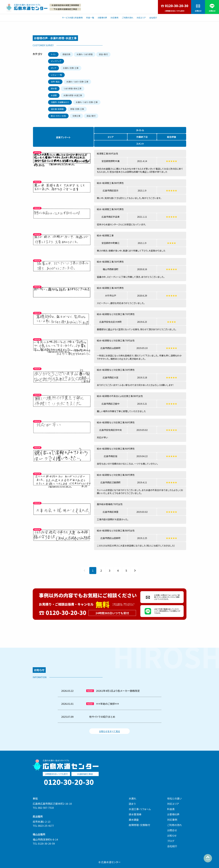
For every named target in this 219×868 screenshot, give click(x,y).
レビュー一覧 (56, 75)
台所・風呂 (55, 82)
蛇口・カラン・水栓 (58, 116)
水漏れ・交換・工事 (71, 68)
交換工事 (76, 116)
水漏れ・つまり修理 (85, 54)
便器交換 (66, 54)
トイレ (53, 54)
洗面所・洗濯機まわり (60, 102)
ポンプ (54, 68)
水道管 (54, 95)
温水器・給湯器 (57, 109)
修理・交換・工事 (77, 109)
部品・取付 (103, 54)
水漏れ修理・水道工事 (73, 95)
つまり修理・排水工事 (72, 88)
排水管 (54, 88)
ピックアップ (56, 61)
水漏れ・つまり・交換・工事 (77, 82)
